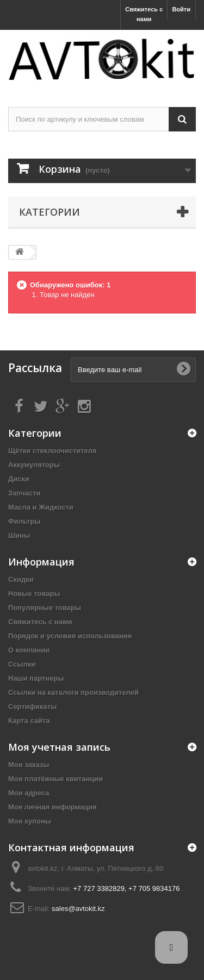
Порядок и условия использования (70, 636)
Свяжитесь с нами (144, 14)
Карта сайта (29, 721)
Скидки (21, 579)
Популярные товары (45, 608)
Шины (19, 535)
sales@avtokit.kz (78, 909)
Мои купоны (30, 821)
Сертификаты (32, 706)
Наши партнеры (36, 678)
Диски (19, 479)
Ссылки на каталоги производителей (73, 692)
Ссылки (22, 664)
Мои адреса (29, 793)
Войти (181, 9)
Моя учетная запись (59, 747)
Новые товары (34, 593)
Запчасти (24, 493)
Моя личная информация (52, 807)
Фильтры (24, 521)
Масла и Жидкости (41, 507)
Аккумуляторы (34, 465)
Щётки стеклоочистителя (52, 451)
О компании (29, 650)
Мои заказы (29, 765)
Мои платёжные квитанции (55, 779)
